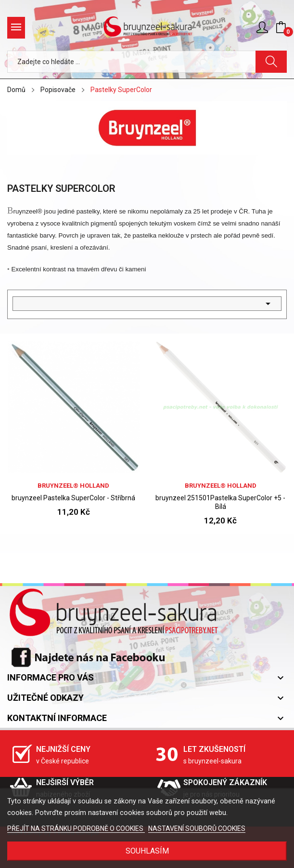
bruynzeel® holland (73, 486)
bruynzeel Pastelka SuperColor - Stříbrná (73, 498)
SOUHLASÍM (147, 851)
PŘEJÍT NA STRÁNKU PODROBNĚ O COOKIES (76, 828)
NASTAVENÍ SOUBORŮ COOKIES (197, 828)
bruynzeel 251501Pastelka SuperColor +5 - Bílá (220, 502)
